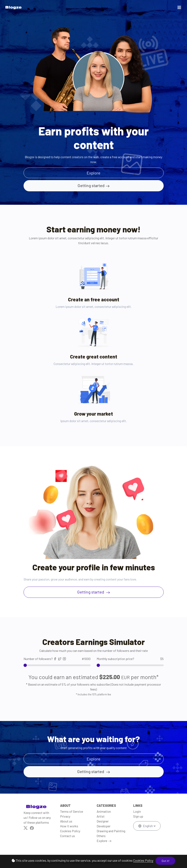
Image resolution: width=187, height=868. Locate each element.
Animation (104, 811)
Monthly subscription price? (130, 659)
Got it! (165, 861)
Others (101, 836)
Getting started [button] (91, 771)
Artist (101, 816)
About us (66, 821)
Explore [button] (93, 173)
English (146, 826)
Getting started (91, 185)
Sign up (138, 816)
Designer (103, 821)
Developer (104, 826)
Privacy (65, 816)
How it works (69, 826)
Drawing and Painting (111, 831)
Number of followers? (57, 659)
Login (137, 811)
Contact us (68, 836)
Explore (102, 841)
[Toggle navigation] (179, 7)
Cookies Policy (143, 860)
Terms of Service (72, 811)
